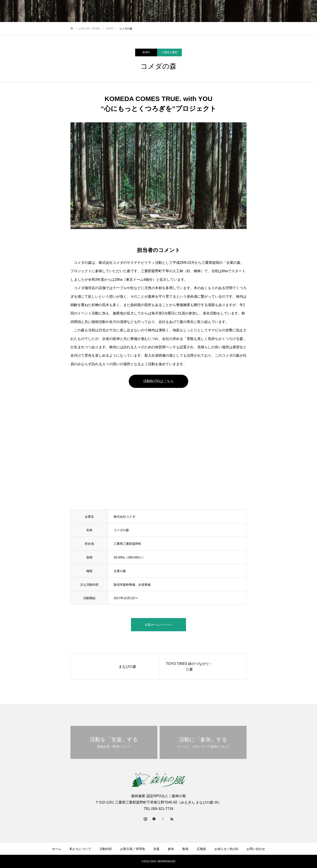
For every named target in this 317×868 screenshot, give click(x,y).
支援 (202, 11)
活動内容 (152, 11)
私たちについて (127, 11)
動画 (230, 11)
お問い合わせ (299, 11)
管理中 (146, 52)
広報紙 (246, 11)
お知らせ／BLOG (270, 11)
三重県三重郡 (170, 52)
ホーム (104, 11)
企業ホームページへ (158, 625)
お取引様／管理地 (179, 11)
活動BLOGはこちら (158, 381)
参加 (216, 11)
